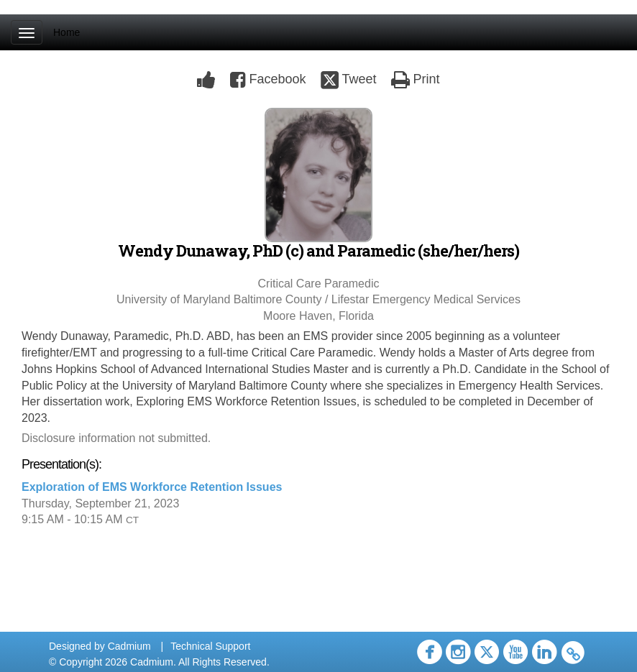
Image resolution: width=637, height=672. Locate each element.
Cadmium (129, 646)
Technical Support (210, 646)
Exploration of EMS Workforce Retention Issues (152, 487)
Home (67, 32)
